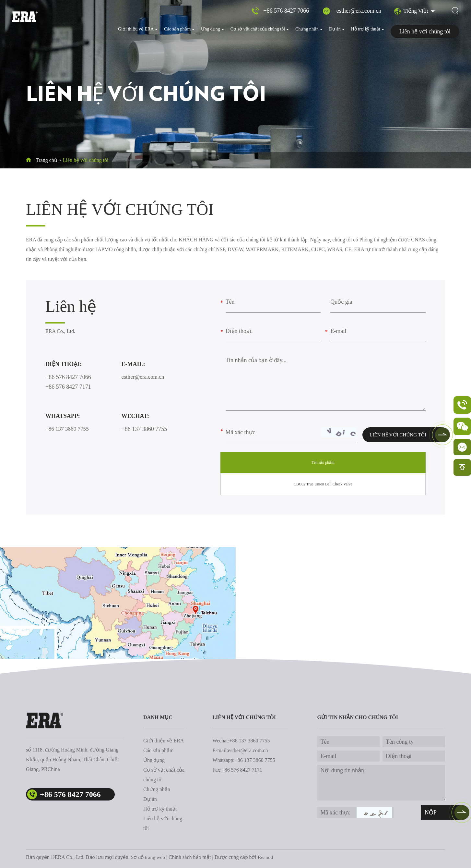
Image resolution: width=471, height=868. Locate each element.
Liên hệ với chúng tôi (425, 31)
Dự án (337, 29)
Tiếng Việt (411, 12)
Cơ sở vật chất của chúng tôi (260, 29)
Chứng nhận (309, 29)
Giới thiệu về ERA (138, 29)
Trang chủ (47, 160)
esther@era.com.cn (358, 12)
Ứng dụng (212, 29)
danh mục (158, 717)
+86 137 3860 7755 (68, 429)
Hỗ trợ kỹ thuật (368, 29)
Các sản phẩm (179, 29)
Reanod (267, 857)
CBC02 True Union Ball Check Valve (323, 484)
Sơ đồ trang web (148, 857)
